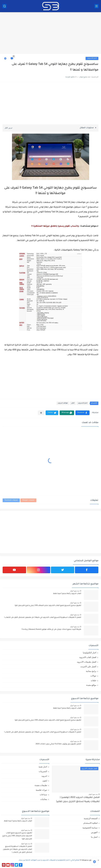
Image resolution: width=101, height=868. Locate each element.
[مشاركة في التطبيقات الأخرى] (41, 413)
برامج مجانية (91, 671)
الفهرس (94, 832)
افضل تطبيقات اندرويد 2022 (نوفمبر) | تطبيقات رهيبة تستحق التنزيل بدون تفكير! (78, 800)
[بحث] (4, 6)
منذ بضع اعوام (75, 591)
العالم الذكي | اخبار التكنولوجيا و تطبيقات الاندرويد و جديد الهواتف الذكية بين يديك (49, 860)
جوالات (93, 676)
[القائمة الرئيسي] (97, 6)
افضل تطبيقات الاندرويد (87, 662)
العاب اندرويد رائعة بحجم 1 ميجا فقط (67, 594)
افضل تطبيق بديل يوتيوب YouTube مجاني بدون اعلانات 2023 (58, 744)
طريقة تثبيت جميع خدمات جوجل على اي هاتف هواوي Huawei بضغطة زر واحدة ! (51, 629)
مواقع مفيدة (91, 685)
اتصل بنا (94, 837)
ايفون (45, 781)
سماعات (43, 795)
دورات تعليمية (41, 790)
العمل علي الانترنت (88, 666)
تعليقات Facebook (11, 500)
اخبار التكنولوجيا (90, 653)
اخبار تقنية (43, 767)
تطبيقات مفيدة (41, 785)
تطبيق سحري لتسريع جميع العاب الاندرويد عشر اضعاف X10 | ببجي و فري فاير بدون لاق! (48, 606)
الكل (73, 403)
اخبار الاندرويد (92, 58)
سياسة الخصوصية (90, 828)
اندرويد (44, 776)
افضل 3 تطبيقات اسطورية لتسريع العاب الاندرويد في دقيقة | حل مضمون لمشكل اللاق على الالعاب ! (43, 618)
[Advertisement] (50, 33)
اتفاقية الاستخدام (91, 823)
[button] (82, 413)
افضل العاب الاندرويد (88, 657)
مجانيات (44, 799)
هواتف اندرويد (63, 403)
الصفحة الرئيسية (91, 818)
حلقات (94, 680)
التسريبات (43, 771)
